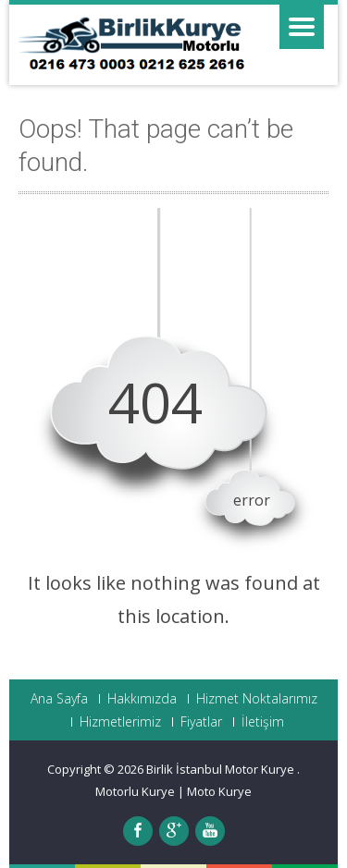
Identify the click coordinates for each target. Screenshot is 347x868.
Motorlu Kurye (135, 791)
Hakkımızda (142, 699)
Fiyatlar (201, 722)
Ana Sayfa (59, 699)
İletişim (263, 722)
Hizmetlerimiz (120, 722)
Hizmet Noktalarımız (257, 699)
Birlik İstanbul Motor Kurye (222, 769)
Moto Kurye (219, 791)
